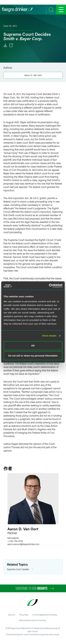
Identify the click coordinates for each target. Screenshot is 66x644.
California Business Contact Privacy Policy (33, 620)
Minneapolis (13, 538)
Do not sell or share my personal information (33, 356)
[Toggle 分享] (11, 45)
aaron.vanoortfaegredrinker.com (23, 544)
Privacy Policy (24, 615)
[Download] (5, 45)
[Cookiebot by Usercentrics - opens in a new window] (49, 286)
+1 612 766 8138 (15, 541)
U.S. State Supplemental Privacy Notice (45, 615)
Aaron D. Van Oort (33, 75)
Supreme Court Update (20, 569)
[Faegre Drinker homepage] (17, 10)
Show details (49, 336)
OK (33, 346)
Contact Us (12, 615)
